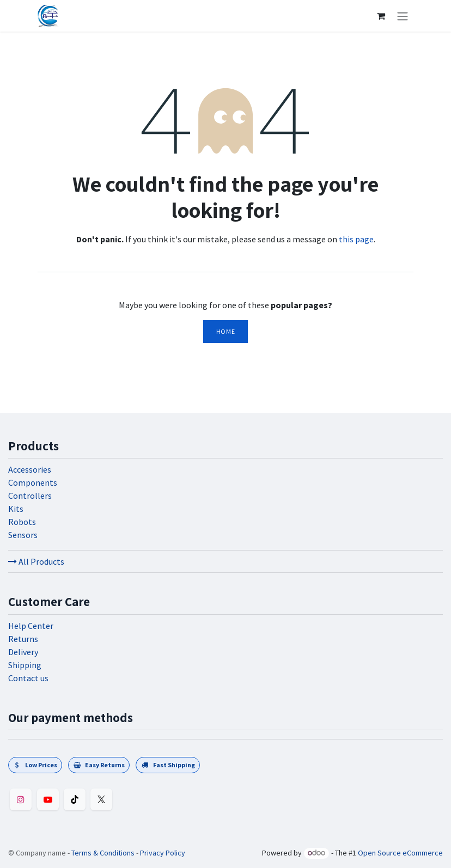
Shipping (25, 665)
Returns (23, 639)
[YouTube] (48, 799)
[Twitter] (101, 799)
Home (225, 331)
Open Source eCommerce (400, 853)
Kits (16, 509)
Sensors (23, 535)
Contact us (28, 678)
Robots (22, 522)
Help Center (31, 626)
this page (356, 239)
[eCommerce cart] (381, 16)
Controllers (30, 496)
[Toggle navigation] (403, 16)
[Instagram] (21, 799)
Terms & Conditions (103, 853)
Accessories (30, 469)
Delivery (23, 652)
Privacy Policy (163, 853)
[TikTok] (75, 799)
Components (33, 482)
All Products (36, 561)
